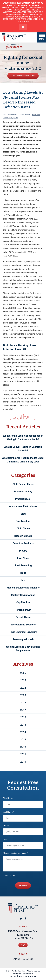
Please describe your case (15, 853)
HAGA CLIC (10, 17)
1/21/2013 (13, 115)
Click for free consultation (23, 76)
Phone (7, 826)
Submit (23, 885)
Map (23, 945)
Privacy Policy (28, 973)
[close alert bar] (23, 27)
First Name (9, 798)
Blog (16, 118)
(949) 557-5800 (14, 47)
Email (6, 839)
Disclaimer (17, 973)
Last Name (9, 812)
